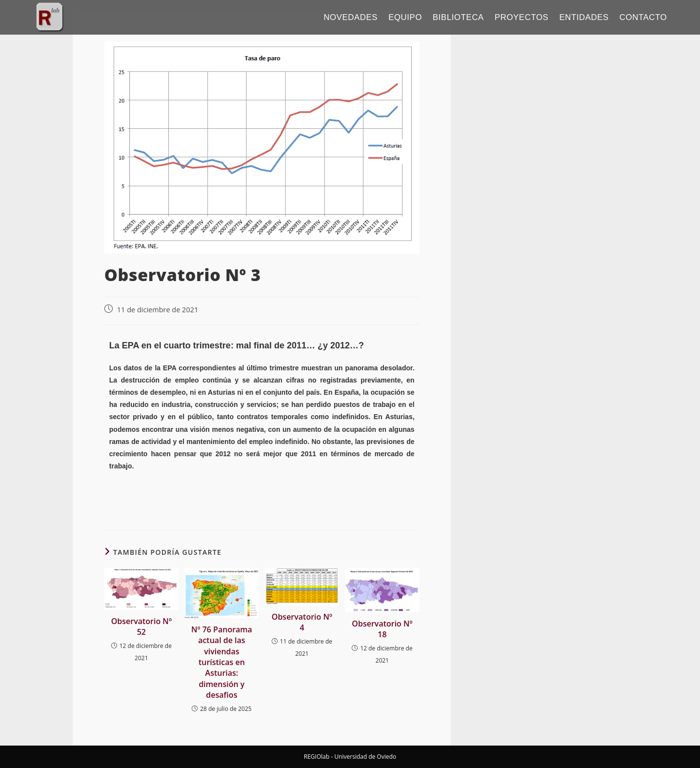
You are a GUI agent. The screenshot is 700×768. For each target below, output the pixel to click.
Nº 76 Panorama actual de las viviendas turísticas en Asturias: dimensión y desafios (222, 662)
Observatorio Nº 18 (382, 629)
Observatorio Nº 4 (302, 622)
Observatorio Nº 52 (141, 627)
